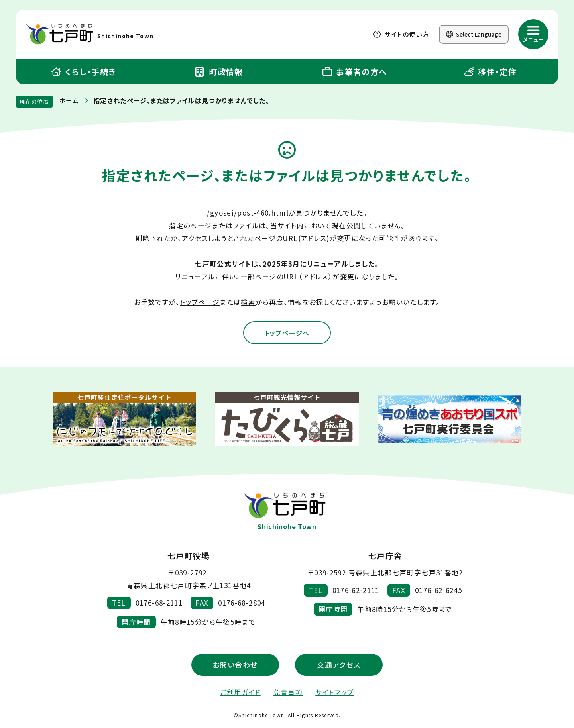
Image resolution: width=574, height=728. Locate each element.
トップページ (200, 302)
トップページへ (287, 333)
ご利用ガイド (241, 693)
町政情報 (219, 72)
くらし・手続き (84, 72)
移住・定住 (490, 72)
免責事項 (288, 693)
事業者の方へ (355, 72)
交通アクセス (339, 665)
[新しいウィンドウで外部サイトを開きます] (124, 420)
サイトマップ (334, 693)
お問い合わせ (235, 665)
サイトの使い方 (401, 34)
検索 (248, 302)
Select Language (474, 34)
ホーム (69, 100)
